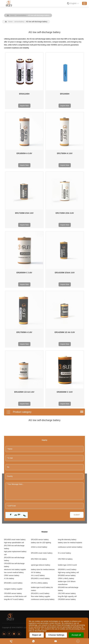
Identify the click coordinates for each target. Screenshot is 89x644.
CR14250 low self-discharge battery (14, 453)
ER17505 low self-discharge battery (14, 435)
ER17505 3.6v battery (39, 447)
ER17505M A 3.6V (24, 257)
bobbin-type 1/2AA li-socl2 (67, 453)
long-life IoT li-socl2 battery (14, 487)
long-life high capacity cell (67, 484)
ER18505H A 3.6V (24, 153)
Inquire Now (24, 106)
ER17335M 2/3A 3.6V (24, 213)
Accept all (76, 635)
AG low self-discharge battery (39, 15)
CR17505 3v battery (65, 447)
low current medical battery (14, 460)
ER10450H (65, 94)
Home (13, 15)
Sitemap (62, 515)
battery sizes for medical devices (43, 457)
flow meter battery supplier (41, 484)
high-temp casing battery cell (68, 460)
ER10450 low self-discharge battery (68, 477)
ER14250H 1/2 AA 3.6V (24, 280)
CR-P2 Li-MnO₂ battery (39, 471)
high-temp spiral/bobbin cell (14, 430)
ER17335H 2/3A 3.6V (65, 194)
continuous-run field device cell (15, 484)
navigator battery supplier (13, 477)
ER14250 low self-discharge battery (14, 447)
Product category (19, 300)
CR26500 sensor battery (67, 487)
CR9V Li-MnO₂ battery (66, 466)
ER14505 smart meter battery (15, 427)
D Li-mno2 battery (64, 441)
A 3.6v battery (9, 466)
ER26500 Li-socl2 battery (67, 457)
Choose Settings (56, 635)
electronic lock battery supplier (15, 457)
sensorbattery (21, 15)
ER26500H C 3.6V (24, 235)
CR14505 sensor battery (13, 481)
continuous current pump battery (43, 487)
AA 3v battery (36, 460)
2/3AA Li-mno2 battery (39, 435)
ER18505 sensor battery (67, 463)
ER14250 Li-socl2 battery (40, 481)
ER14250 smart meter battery (42, 441)
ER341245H (24, 94)
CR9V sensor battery (12, 463)
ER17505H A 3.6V (65, 153)
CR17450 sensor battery (67, 481)
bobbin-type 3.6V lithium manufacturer (67, 471)
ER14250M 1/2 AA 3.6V (65, 257)
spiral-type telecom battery (41, 453)
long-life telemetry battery (67, 427)
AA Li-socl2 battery (38, 463)
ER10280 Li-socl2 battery (13, 471)
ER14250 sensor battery (40, 427)
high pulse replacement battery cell (15, 441)
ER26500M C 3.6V (65, 280)
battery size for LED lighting (41, 430)
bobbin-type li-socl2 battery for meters (42, 477)
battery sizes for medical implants (70, 430)
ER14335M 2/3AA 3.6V (65, 235)
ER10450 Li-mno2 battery (40, 466)
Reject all (37, 635)
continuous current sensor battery (70, 435)
